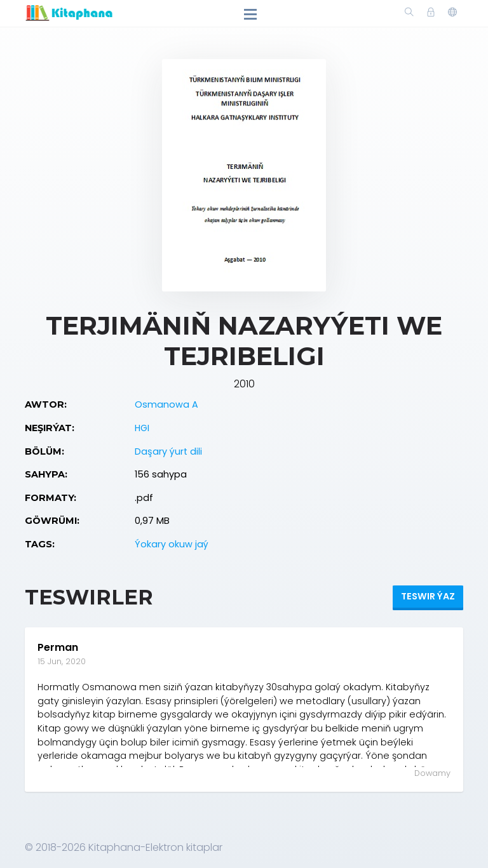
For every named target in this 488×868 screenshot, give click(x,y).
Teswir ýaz (428, 596)
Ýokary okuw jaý (172, 544)
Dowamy (432, 773)
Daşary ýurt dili (168, 451)
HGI (142, 428)
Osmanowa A (166, 404)
